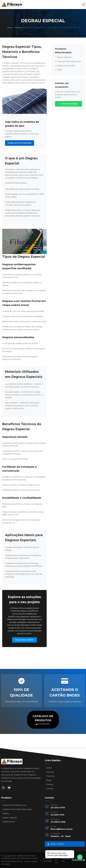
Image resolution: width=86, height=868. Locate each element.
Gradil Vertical (9, 823)
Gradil (58, 70)
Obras (49, 781)
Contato (50, 790)
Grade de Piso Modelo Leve (68, 61)
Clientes (50, 785)
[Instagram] (3, 789)
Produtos (18, 27)
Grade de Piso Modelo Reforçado (17, 810)
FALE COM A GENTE (24, 640)
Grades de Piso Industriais (20, 143)
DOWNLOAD (43, 720)
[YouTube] (9, 789)
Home (9, 27)
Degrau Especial (63, 57)
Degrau (6, 814)
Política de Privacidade (47, 860)
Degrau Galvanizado (65, 66)
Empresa (50, 773)
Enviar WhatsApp (69, 104)
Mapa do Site (57, 860)
